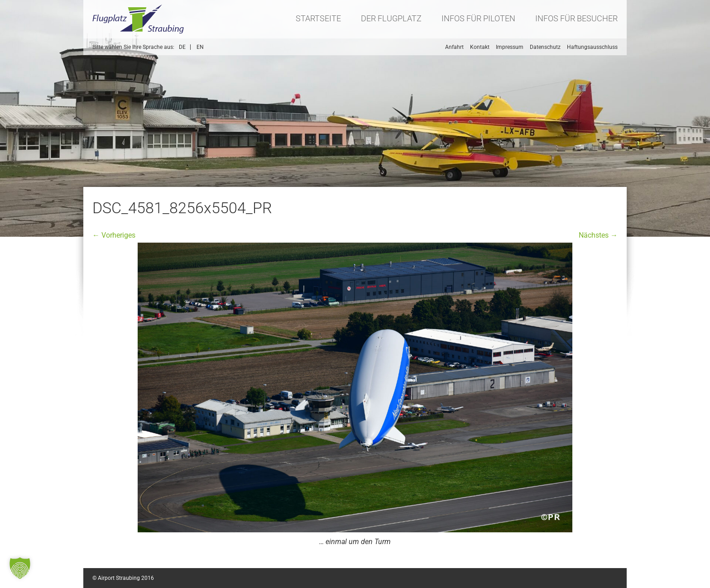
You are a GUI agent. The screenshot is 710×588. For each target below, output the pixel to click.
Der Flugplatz (391, 18)
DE (182, 47)
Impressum (510, 47)
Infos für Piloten (478, 18)
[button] (20, 568)
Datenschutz (545, 47)
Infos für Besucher (576, 18)
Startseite (318, 18)
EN (200, 47)
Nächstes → (598, 235)
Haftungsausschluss (592, 47)
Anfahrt (454, 47)
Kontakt (480, 47)
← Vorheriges (114, 235)
